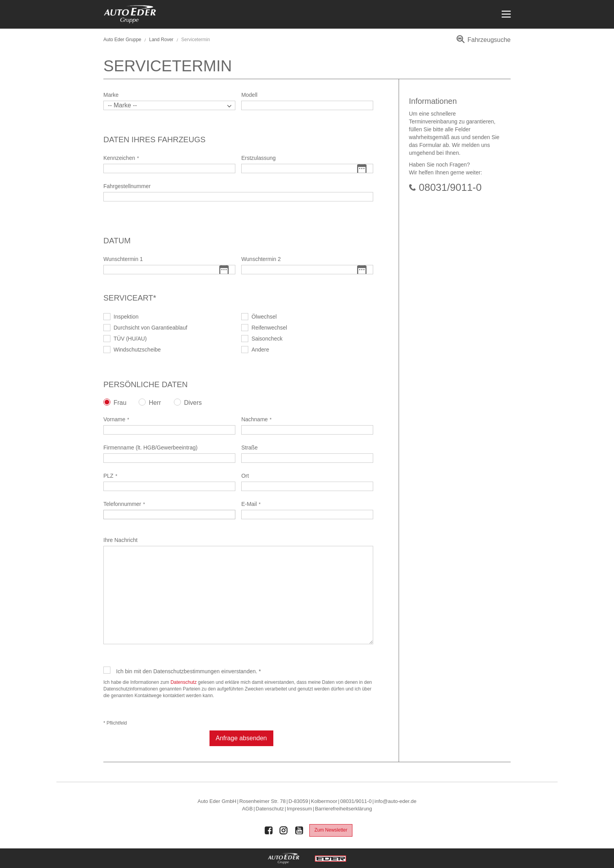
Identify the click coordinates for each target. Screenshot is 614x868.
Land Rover (161, 40)
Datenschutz (183, 682)
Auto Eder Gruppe (122, 40)
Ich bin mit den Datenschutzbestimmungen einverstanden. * (189, 671)
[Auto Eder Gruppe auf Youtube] (299, 830)
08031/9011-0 (450, 187)
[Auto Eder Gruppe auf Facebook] (269, 830)
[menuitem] (482, 43)
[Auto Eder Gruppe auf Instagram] (284, 830)
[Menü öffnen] (505, 14)
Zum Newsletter (331, 830)
